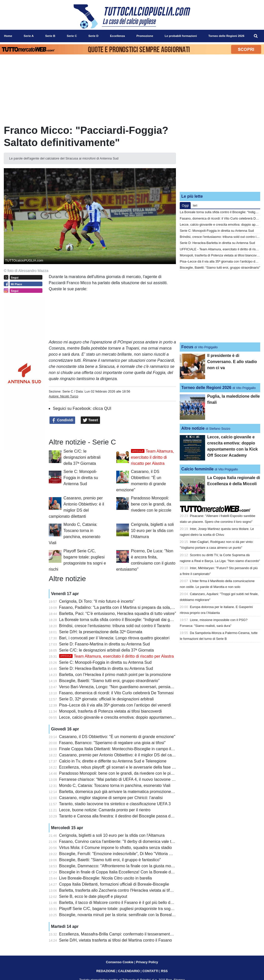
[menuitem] (256, 36)
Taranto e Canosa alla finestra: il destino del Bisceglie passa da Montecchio (127, 816)
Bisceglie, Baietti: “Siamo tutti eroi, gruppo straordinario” (109, 681)
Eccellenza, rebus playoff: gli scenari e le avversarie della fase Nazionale (125, 767)
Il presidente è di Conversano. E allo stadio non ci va (232, 362)
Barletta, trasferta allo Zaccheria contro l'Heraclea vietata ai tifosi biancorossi (128, 890)
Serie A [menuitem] (29, 36)
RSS (164, 971)
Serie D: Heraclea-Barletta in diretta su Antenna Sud (106, 668)
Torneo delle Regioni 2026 (206, 388)
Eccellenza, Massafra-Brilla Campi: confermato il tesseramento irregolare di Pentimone (137, 934)
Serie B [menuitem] (50, 36)
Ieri (195, 205)
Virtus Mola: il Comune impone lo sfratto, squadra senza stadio (115, 848)
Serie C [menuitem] (72, 36)
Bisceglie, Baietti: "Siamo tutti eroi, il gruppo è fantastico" (110, 860)
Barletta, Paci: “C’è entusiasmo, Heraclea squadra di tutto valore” (118, 614)
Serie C (68, 391)
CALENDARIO (129, 971)
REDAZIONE (106, 971)
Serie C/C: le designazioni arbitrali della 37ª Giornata (82, 457)
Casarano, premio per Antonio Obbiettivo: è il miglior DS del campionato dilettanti (132, 755)
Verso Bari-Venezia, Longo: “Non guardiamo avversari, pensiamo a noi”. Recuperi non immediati (146, 687)
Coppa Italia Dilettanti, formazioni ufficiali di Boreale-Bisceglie (114, 884)
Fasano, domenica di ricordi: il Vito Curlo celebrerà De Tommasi (116, 693)
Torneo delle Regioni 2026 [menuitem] (226, 36)
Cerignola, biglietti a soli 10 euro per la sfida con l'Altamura (152, 531)
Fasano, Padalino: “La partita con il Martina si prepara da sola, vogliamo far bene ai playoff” (141, 607)
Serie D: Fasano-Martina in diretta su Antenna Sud (105, 644)
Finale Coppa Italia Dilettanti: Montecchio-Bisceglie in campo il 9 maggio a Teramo (133, 749)
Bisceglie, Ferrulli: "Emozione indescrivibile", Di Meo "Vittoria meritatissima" (127, 854)
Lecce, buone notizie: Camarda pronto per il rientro (105, 810)
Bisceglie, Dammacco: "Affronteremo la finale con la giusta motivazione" (124, 866)
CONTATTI (150, 971)
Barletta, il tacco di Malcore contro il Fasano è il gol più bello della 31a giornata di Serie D (139, 903)
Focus (187, 347)
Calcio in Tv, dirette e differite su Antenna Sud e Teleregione (113, 761)
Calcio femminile (197, 469)
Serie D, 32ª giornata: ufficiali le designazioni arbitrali (106, 699)
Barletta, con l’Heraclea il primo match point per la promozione (115, 675)
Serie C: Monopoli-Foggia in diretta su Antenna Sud (81, 478)
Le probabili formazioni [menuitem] (181, 36)
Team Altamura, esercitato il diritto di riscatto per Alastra (152, 457)
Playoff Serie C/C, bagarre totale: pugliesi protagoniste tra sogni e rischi (123, 909)
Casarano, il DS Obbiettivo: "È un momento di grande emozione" (117, 737)
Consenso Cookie (120, 962)
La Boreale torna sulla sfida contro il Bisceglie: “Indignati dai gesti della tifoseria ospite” (137, 620)
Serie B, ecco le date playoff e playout (93, 896)
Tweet (90, 420)
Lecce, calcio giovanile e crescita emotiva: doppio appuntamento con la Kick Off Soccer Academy (147, 717)
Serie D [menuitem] (93, 36)
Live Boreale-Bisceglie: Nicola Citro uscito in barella (106, 878)
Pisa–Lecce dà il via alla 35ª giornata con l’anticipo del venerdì (115, 705)
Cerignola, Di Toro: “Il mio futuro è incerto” (97, 601)
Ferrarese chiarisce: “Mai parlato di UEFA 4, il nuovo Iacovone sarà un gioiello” (130, 779)
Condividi (62, 420)
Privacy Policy (147, 962)
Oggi (185, 205)
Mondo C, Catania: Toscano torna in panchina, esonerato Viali (115, 786)
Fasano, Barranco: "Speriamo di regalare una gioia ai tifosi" (112, 743)
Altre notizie (193, 428)
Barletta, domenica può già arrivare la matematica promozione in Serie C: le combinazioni (140, 792)
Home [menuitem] (8, 36)
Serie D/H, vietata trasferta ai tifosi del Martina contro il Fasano (116, 940)
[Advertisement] (220, 156)
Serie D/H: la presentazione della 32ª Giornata (101, 632)
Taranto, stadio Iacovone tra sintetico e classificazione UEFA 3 (115, 804)
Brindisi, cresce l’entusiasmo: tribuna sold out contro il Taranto (115, 626)
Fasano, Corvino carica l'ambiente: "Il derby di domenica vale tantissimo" (125, 841)
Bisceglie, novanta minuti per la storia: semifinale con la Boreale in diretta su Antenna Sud (140, 915)
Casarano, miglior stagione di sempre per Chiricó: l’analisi (111, 798)
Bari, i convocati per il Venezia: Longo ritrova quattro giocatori (114, 638)
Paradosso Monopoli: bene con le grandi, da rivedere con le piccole (151, 504)
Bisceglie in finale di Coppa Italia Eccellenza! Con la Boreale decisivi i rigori (127, 872)
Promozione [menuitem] (145, 36)
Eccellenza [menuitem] (117, 36)
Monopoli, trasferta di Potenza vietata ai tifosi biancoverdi (111, 711)
